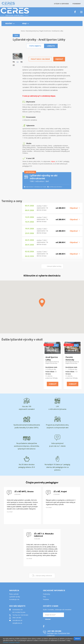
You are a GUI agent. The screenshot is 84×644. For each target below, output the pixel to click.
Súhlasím (77, 639)
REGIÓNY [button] (10, 23)
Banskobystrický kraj (32, 31)
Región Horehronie (45, 31)
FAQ (44, 597)
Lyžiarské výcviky (15, 597)
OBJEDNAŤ (59, 59)
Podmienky (46, 594)
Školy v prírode (14, 594)
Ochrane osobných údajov (11, 642)
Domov (23, 31)
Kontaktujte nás (14, 599)
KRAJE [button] (25, 23)
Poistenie (46, 599)
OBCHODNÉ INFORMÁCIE (54, 590)
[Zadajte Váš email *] (53, 615)
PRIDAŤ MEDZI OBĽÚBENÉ (40, 59)
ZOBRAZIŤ (53, 384)
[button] (35, 46)
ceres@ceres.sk (17, 620)
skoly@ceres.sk (17, 623)
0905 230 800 (17, 618)
